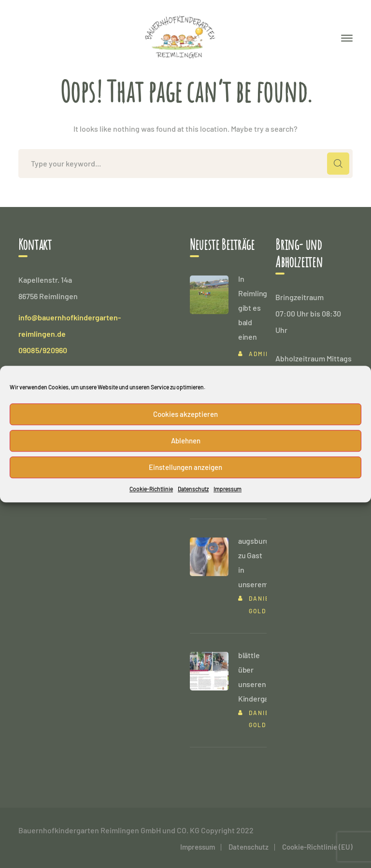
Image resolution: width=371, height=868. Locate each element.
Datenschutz (193, 489)
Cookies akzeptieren (185, 414)
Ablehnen (186, 441)
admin (260, 354)
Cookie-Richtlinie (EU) (317, 847)
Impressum (228, 489)
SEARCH (338, 164)
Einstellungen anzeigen (185, 467)
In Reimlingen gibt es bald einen (257, 308)
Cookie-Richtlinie (151, 489)
